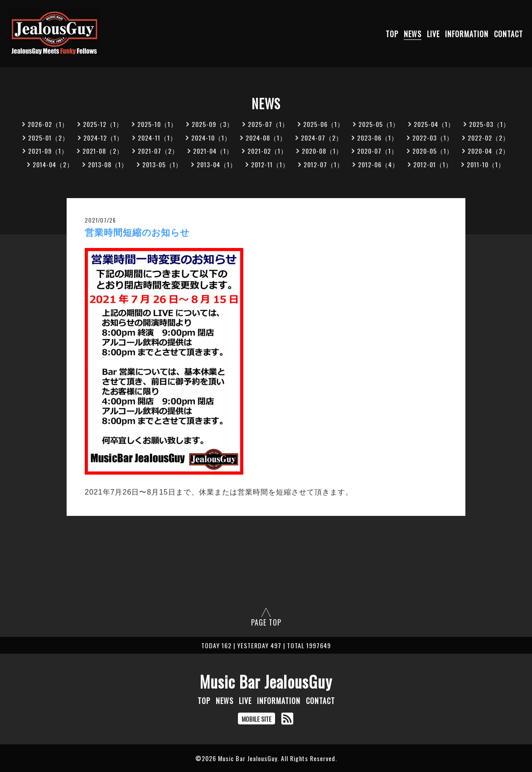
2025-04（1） (434, 124)
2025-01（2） (48, 138)
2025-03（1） (489, 124)
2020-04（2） (488, 151)
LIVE (433, 34)
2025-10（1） (157, 124)
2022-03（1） (433, 138)
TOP (392, 34)
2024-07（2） (322, 138)
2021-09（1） (48, 151)
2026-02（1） (48, 124)
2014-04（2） (53, 164)
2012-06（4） (378, 164)
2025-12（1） (103, 124)
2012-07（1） (324, 164)
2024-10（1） (211, 138)
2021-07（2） (158, 151)
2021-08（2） (103, 151)
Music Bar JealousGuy (266, 681)
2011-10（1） (486, 164)
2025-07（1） (268, 124)
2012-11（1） (270, 164)
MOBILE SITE (256, 719)
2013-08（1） (108, 164)
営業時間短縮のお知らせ (137, 233)
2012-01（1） (433, 164)
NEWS (413, 34)
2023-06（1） (377, 138)
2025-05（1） (379, 124)
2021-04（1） (213, 151)
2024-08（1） (266, 138)
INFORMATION (467, 34)
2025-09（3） (213, 124)
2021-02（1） (267, 151)
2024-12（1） (103, 138)
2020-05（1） (433, 151)
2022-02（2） (488, 138)
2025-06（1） (324, 124)
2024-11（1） (157, 138)
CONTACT (508, 34)
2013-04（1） (217, 164)
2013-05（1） (162, 164)
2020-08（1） (322, 151)
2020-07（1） (377, 151)
